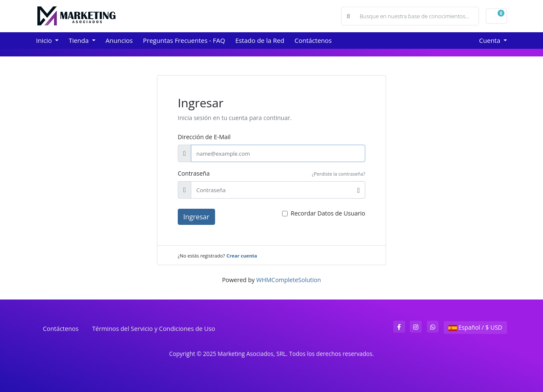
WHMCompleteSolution (289, 280)
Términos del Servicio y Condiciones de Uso (154, 329)
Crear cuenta (242, 256)
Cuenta (490, 40)
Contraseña (194, 173)
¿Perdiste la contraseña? (339, 174)
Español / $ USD (475, 327)
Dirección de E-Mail (204, 137)
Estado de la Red (260, 40)
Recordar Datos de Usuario (328, 213)
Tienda (80, 40)
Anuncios (119, 40)
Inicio (45, 40)
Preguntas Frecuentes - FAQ (184, 40)
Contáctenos (313, 40)
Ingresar (196, 217)
